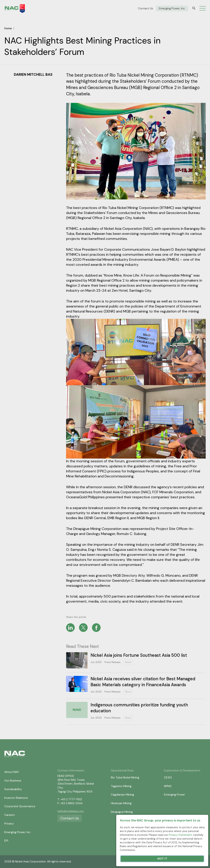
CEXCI (168, 777)
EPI (6, 841)
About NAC (12, 772)
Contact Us (146, 8)
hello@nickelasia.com (71, 811)
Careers (10, 815)
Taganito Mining (121, 786)
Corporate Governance (20, 806)
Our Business (13, 781)
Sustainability (13, 789)
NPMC (168, 786)
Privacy (9, 823)
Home (8, 28)
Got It (162, 859)
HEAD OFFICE (66, 776)
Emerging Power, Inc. (172, 8)
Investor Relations (16, 798)
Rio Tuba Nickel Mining (125, 777)
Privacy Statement (180, 835)
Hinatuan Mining (121, 803)
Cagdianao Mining (122, 795)
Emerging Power (175, 795)
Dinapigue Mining (122, 812)
